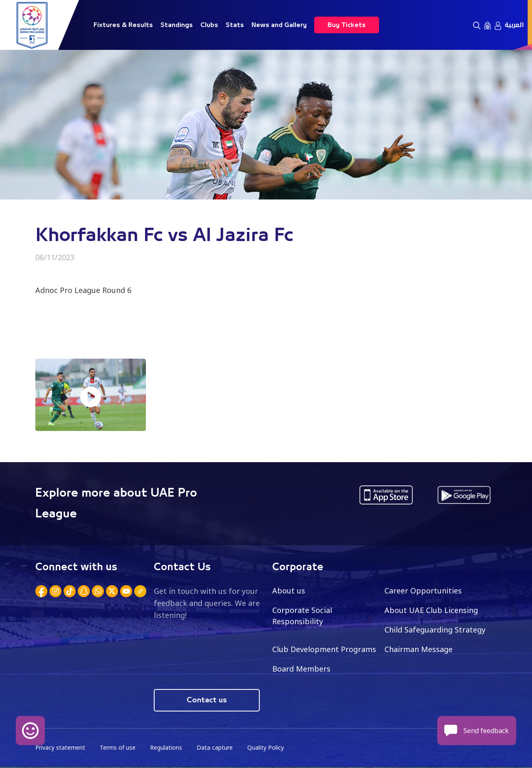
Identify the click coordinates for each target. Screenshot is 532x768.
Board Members (301, 669)
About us (289, 591)
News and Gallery (279, 25)
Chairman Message (419, 649)
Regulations (166, 747)
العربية (514, 25)
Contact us (207, 700)
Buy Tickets (347, 25)
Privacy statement (60, 747)
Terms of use (118, 747)
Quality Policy (266, 747)
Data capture (215, 747)
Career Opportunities (423, 591)
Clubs (209, 25)
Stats (235, 25)
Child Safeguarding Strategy (435, 630)
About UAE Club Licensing (431, 610)
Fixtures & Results (123, 25)
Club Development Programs (324, 649)
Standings (177, 25)
